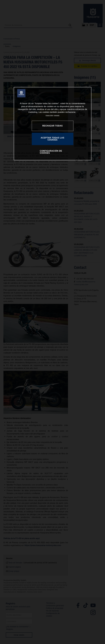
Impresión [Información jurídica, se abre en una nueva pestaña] (57, 115)
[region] (53, 124)
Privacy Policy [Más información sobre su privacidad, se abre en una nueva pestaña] (49, 115)
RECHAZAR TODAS (52, 126)
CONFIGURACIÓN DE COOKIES (51, 152)
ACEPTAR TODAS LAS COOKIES (52, 139)
